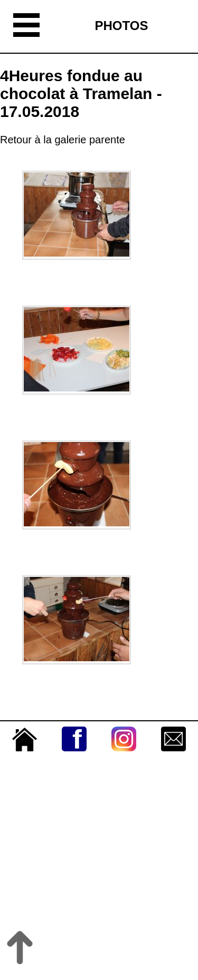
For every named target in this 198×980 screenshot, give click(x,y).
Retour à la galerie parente (63, 140)
